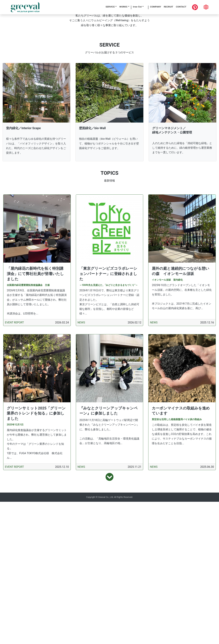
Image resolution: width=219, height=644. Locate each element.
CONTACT (181, 7)
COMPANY (156, 7)
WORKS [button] (123, 7)
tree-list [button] (137, 7)
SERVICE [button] (110, 7)
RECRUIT (168, 7)
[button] (16, 71)
